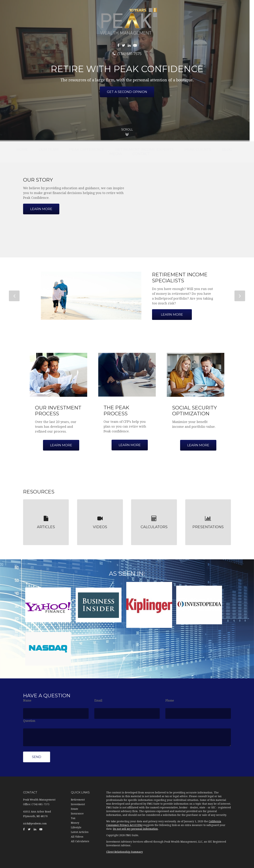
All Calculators (80, 841)
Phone (170, 701)
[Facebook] (118, 45)
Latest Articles (80, 832)
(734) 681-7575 (127, 54)
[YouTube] (135, 45)
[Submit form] (37, 757)
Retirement (78, 800)
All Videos (77, 837)
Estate (75, 809)
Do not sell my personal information (135, 829)
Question (29, 721)
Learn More (172, 315)
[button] (49, 150)
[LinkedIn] (129, 45)
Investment (78, 804)
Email (98, 701)
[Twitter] (124, 45)
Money (75, 823)
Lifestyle (76, 827)
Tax (73, 818)
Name (27, 701)
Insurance (77, 814)
